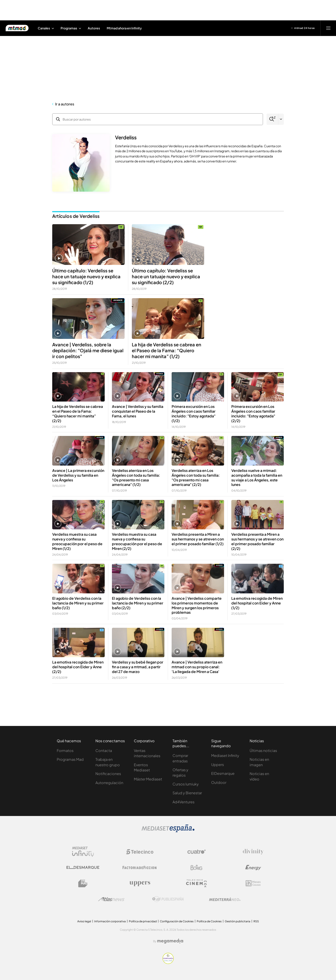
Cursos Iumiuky (186, 784)
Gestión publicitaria (238, 921)
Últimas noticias (263, 750)
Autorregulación (109, 783)
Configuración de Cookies (177, 921)
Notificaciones (108, 774)
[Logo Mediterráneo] (225, 899)
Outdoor (219, 782)
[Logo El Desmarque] (83, 867)
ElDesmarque (223, 773)
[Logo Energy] (253, 868)
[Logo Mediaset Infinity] (83, 852)
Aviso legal (84, 921)
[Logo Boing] (196, 868)
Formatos (65, 750)
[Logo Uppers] (140, 883)
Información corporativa (110, 921)
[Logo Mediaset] (168, 831)
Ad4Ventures (183, 802)
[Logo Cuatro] (196, 852)
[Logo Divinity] (253, 852)
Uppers (218, 765)
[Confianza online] (168, 963)
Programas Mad (70, 759)
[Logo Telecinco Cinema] (196, 883)
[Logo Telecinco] (140, 852)
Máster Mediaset (148, 779)
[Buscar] (272, 119)
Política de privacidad (143, 921)
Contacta (104, 750)
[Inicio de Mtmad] (17, 28)
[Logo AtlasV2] (111, 899)
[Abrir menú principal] (328, 28)
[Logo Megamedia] (170, 941)
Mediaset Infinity (225, 755)
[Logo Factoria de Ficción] (140, 868)
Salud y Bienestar (187, 793)
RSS (256, 921)
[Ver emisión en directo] (303, 28)
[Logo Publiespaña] (168, 899)
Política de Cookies (209, 921)
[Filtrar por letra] (281, 119)
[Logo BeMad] (83, 883)
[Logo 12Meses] (253, 883)
